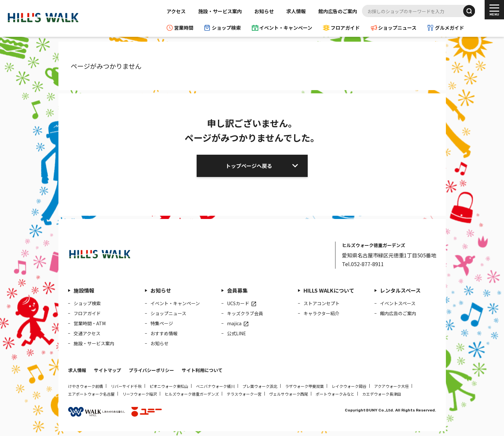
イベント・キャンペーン (286, 28)
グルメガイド (449, 28)
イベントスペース (398, 303)
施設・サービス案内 (220, 11)
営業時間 (184, 28)
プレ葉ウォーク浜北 (260, 386)
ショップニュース (397, 28)
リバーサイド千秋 (126, 386)
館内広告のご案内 (338, 11)
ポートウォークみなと (335, 394)
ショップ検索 (226, 28)
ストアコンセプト (322, 303)
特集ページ (162, 323)
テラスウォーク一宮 (244, 394)
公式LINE (237, 333)
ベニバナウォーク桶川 (215, 386)
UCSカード (238, 303)
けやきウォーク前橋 (86, 386)
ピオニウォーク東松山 (169, 386)
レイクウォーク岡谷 (349, 386)
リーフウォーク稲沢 (140, 394)
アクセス (176, 11)
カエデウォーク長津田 (382, 394)
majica (234, 323)
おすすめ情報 (164, 333)
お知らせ (264, 11)
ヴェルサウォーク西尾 (289, 394)
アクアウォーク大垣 (391, 386)
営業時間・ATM (90, 323)
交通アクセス (87, 333)
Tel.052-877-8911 (363, 264)
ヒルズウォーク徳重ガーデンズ (192, 394)
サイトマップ (108, 370)
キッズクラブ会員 (245, 313)
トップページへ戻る (249, 166)
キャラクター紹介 (321, 313)
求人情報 (296, 11)
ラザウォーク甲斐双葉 (304, 386)
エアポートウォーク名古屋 (91, 394)
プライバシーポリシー (151, 370)
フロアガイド (345, 28)
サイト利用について (202, 370)
